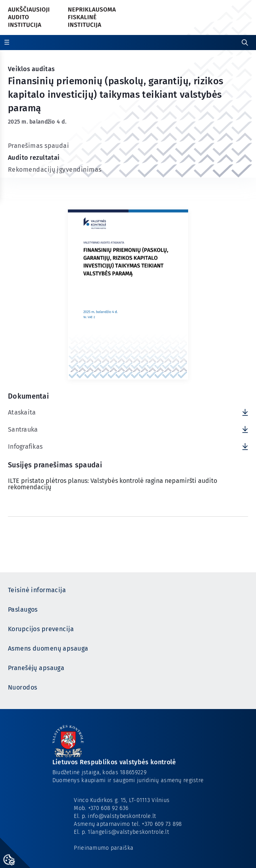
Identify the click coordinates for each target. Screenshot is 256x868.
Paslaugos (23, 609)
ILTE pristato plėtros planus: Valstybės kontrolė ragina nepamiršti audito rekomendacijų (113, 484)
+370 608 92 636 (108, 808)
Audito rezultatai (34, 158)
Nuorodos (22, 687)
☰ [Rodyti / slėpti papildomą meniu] (7, 42)
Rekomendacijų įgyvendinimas (55, 170)
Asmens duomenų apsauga (48, 648)
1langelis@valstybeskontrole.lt (128, 832)
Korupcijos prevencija (41, 629)
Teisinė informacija (37, 590)
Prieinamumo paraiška (104, 848)
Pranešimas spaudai (38, 146)
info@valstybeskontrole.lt (122, 816)
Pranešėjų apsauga (36, 668)
